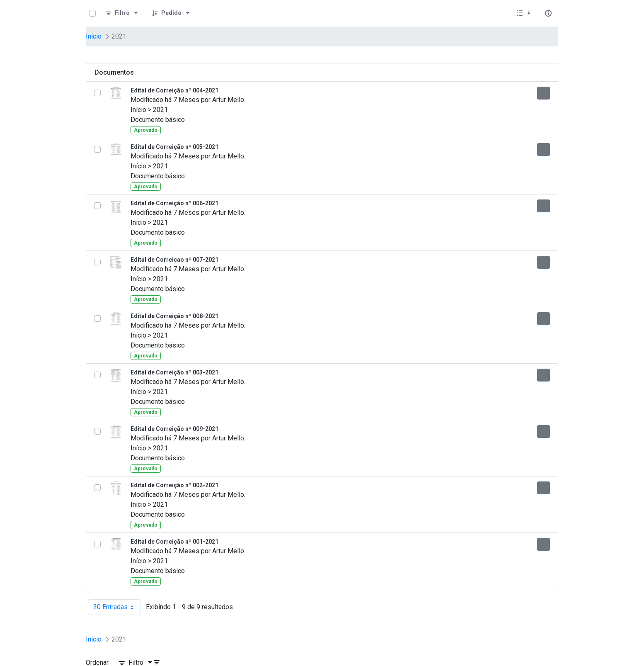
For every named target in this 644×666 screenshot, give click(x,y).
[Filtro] (122, 13)
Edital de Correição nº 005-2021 (174, 147)
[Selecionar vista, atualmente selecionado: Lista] (524, 13)
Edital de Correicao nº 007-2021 (174, 260)
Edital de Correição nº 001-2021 (174, 542)
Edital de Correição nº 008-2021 (174, 316)
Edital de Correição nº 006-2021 (174, 203)
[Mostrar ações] (544, 93)
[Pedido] (171, 13)
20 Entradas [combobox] (117, 607)
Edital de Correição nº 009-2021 (174, 429)
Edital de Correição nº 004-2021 (174, 90)
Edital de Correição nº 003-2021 (174, 372)
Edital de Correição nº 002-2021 (174, 485)
